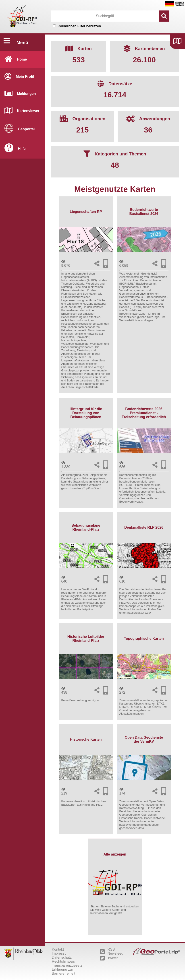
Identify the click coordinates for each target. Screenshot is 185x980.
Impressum (61, 953)
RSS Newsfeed (112, 951)
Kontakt (58, 949)
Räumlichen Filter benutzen (79, 26)
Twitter (109, 958)
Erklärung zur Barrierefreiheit (63, 971)
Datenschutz (62, 957)
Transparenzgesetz (67, 965)
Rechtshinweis (63, 961)
